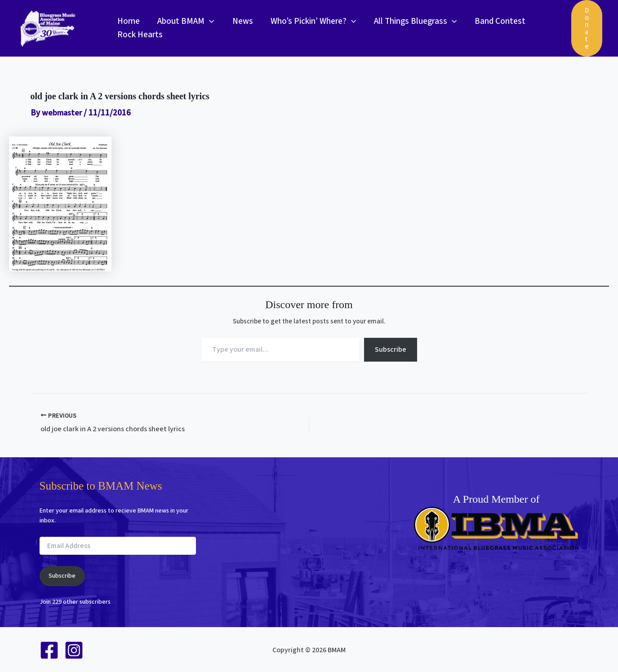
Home (128, 21)
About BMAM (185, 22)
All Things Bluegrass (412, 22)
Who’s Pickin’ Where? (311, 22)
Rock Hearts (140, 35)
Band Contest (496, 21)
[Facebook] (49, 650)
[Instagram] (74, 650)
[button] (208, 22)
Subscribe (391, 349)
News (240, 21)
